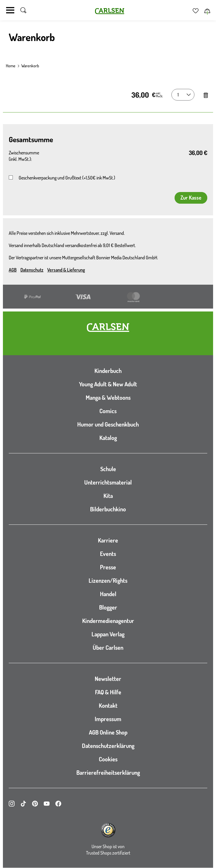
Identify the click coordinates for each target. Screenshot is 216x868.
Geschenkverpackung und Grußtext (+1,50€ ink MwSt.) (67, 178)
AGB (13, 270)
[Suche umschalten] (23, 10)
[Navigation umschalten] (10, 10)
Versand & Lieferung (66, 270)
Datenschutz (32, 270)
